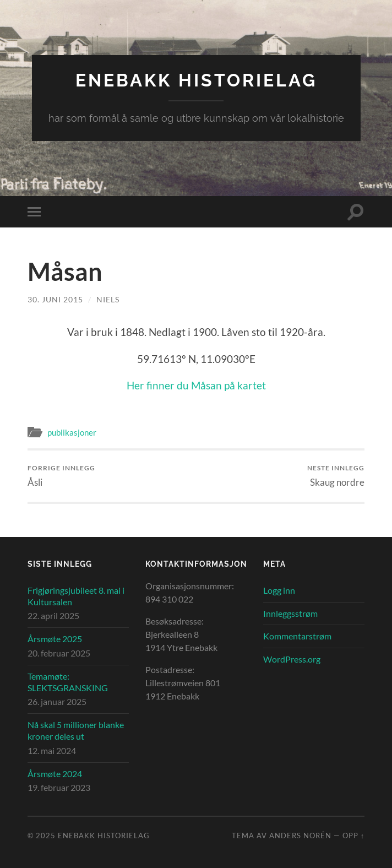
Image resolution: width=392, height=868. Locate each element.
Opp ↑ (353, 836)
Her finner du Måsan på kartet (196, 385)
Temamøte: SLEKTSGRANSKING (68, 682)
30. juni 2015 (55, 299)
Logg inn (279, 590)
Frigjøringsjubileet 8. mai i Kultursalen (76, 596)
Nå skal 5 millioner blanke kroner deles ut (76, 730)
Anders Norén (300, 836)
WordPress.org (292, 659)
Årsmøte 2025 (55, 639)
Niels (108, 299)
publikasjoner (72, 432)
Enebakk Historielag (196, 80)
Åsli (61, 476)
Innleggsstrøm (290, 613)
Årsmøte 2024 (55, 774)
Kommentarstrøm (297, 636)
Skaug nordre (336, 476)
